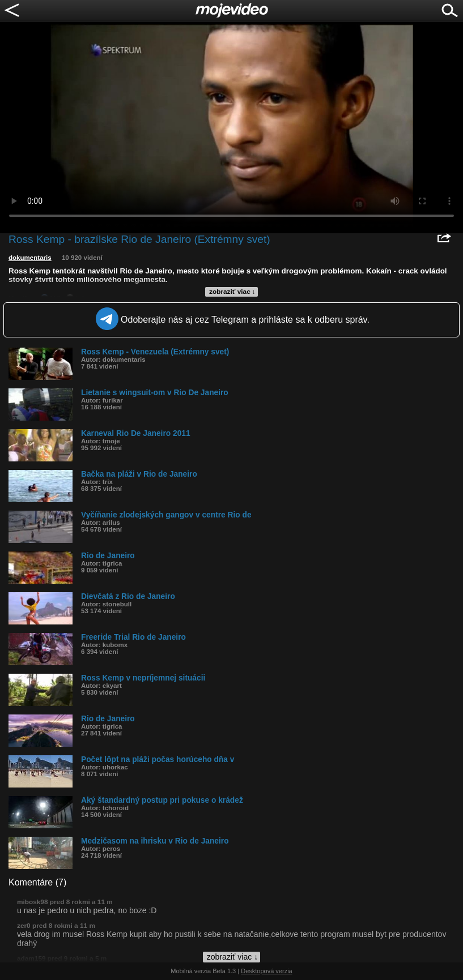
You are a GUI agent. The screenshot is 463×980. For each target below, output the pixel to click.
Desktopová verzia (267, 971)
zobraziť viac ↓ (232, 292)
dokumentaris (30, 258)
